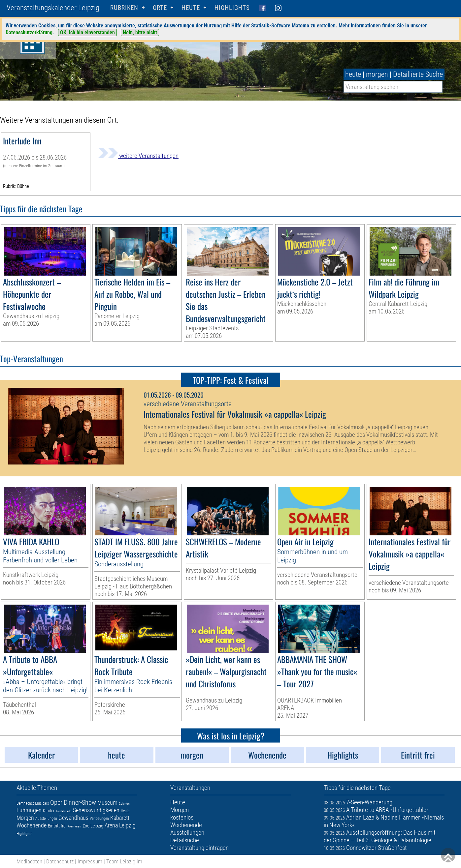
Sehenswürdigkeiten (96, 810)
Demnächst (25, 803)
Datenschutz (60, 861)
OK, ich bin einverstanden (87, 32)
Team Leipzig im (124, 861)
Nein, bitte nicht (140, 32)
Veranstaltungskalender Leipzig (53, 8)
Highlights (232, 8)
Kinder (49, 811)
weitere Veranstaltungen (138, 156)
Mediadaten (29, 861)
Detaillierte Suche (418, 74)
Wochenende (32, 825)
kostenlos (182, 817)
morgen (377, 74)
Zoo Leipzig (93, 826)
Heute (125, 811)
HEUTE (191, 8)
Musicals (42, 803)
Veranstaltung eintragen (199, 848)
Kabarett (120, 818)
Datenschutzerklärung (29, 32)
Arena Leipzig (120, 825)
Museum (107, 803)
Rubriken (124, 8)
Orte (160, 8)
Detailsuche (185, 840)
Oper (56, 802)
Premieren (74, 826)
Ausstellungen (46, 819)
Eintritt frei (57, 826)
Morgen (25, 818)
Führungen (29, 810)
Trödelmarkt (64, 811)
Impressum (90, 861)
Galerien (124, 804)
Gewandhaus (73, 818)
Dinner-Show (80, 802)
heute (353, 74)
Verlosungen (99, 819)
